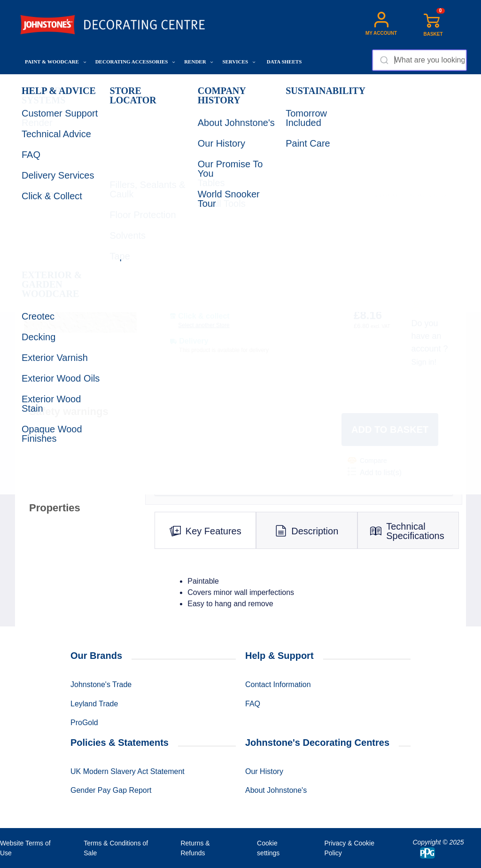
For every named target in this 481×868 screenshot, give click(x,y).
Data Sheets (284, 62)
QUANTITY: (298, 219)
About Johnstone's (276, 790)
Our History (264, 771)
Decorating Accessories (136, 62)
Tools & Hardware (142, 85)
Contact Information (278, 684)
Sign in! (424, 362)
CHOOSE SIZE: (185, 219)
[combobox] (419, 60)
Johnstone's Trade (101, 684)
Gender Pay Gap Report (111, 790)
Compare (367, 460)
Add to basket (390, 430)
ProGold (84, 723)
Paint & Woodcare (56, 62)
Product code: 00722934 (320, 266)
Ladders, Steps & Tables (206, 85)
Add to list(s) (375, 472)
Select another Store (204, 325)
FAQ (253, 704)
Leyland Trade (94, 704)
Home (30, 85)
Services (239, 62)
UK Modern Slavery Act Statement (128, 771)
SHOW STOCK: (186, 300)
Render (199, 62)
